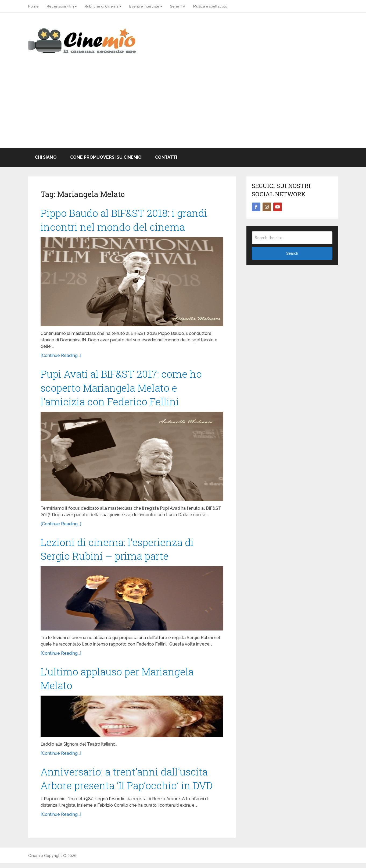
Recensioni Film (60, 6)
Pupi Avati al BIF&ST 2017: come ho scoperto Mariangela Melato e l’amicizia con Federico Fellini (123, 389)
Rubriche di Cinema (102, 6)
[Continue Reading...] (61, 357)
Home (33, 6)
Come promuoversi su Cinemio (106, 157)
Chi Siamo (46, 157)
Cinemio (36, 860)
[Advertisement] (183, 107)
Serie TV (178, 6)
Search (292, 253)
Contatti (166, 157)
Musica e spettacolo (210, 6)
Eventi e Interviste (144, 6)
